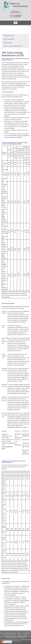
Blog (26, 635)
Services (19, 633)
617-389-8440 (18, 16)
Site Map (19, 641)
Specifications (27, 633)
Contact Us (20, 635)
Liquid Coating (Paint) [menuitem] (9, 39)
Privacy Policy (13, 641)
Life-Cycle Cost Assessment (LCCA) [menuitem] (13, 46)
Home (2, 633)
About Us (14, 635)
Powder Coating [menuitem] (7, 43)
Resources (7, 635)
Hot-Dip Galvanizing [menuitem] (8, 36)
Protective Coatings (10, 633)
